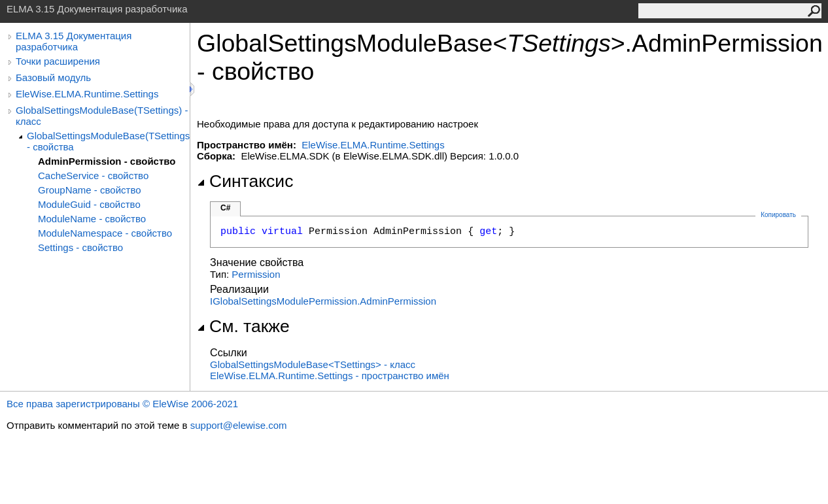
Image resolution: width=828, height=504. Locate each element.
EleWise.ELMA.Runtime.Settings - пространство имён (330, 376)
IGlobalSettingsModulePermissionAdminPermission (323, 301)
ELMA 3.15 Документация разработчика (74, 41)
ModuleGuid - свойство (89, 204)
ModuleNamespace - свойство (105, 233)
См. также (243, 326)
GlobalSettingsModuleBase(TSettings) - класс (102, 116)
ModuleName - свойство (92, 219)
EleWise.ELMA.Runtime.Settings (87, 94)
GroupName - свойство (90, 190)
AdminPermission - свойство (107, 161)
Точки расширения (58, 61)
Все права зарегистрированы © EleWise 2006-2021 (122, 404)
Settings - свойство (80, 247)
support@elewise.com (239, 425)
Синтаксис (245, 181)
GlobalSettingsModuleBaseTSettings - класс (313, 364)
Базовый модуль (53, 77)
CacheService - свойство (93, 176)
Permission (256, 274)
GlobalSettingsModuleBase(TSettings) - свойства (108, 141)
